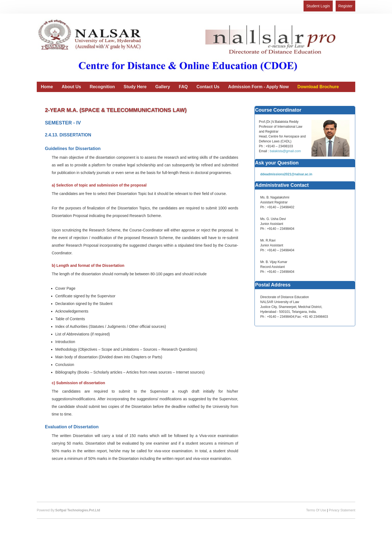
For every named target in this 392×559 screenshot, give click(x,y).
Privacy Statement (342, 510)
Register (345, 6)
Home (47, 87)
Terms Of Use (316, 510)
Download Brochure (318, 87)
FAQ (183, 87)
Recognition (102, 87)
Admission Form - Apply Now (258, 87)
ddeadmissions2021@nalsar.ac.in (286, 174)
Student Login (318, 6)
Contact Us (208, 87)
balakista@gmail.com (285, 151)
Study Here (135, 87)
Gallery (163, 87)
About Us (71, 87)
